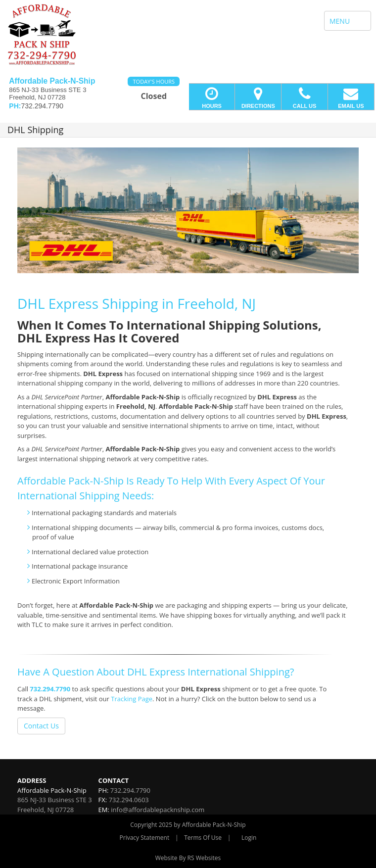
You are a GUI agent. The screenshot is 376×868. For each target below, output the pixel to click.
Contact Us (41, 726)
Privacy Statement (145, 838)
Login (249, 838)
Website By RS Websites (188, 858)
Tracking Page (132, 699)
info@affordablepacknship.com (158, 810)
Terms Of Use (203, 838)
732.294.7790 (50, 689)
